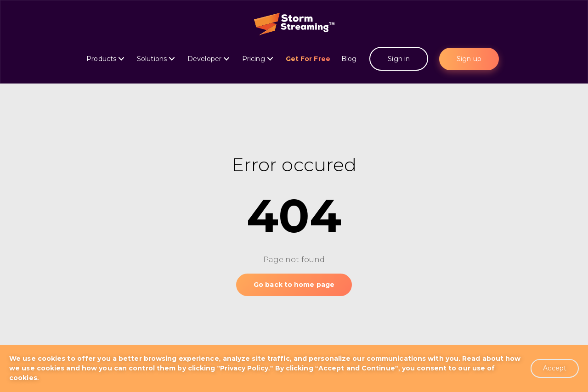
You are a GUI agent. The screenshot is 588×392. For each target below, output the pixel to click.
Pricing (257, 59)
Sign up (469, 59)
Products (105, 59)
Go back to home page (294, 285)
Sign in (399, 59)
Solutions (156, 59)
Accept (555, 368)
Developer (208, 59)
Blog (350, 59)
